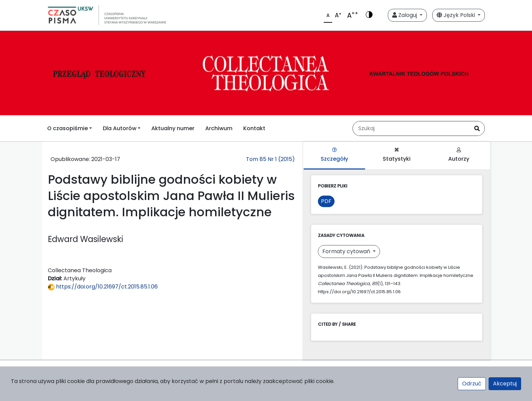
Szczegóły (334, 155)
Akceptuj (505, 384)
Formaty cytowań (347, 251)
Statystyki (397, 155)
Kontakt (254, 128)
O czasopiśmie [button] (68, 128)
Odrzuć (472, 384)
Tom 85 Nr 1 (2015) (270, 159)
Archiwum (219, 128)
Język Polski (457, 15)
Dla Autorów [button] (120, 128)
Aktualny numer (173, 128)
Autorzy (459, 155)
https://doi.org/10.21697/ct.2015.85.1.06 (103, 287)
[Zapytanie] (411, 128)
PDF (326, 201)
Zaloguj (405, 15)
